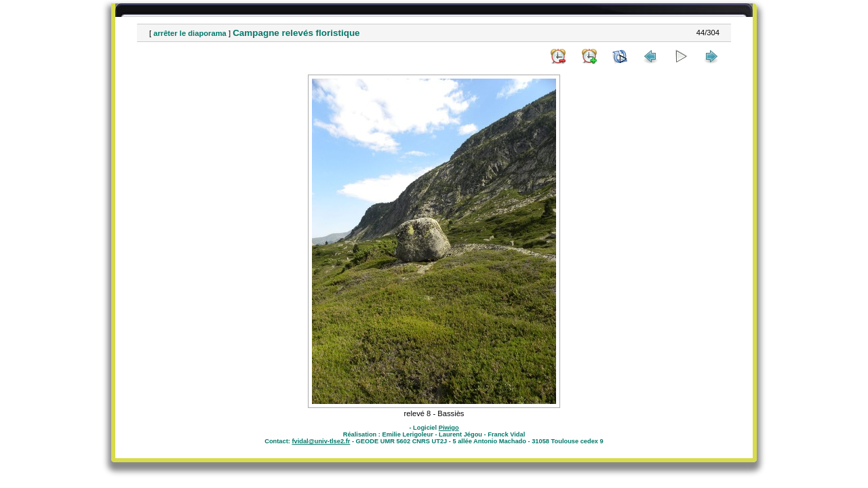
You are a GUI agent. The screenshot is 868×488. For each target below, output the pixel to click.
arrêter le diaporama (190, 33)
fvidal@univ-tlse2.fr (321, 441)
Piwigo (449, 428)
